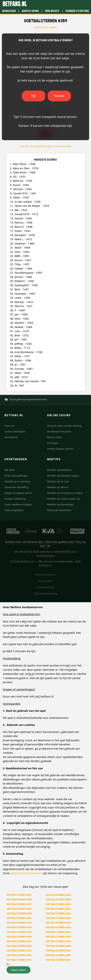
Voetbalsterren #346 (58, 927)
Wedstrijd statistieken (59, 510)
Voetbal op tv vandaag (17, 481)
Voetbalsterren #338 (58, 946)
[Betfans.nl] (15, 4)
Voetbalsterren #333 (19, 960)
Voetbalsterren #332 (58, 960)
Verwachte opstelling (16, 487)
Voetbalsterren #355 (19, 909)
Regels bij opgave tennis (18, 493)
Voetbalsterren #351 (19, 918)
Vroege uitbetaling (15, 499)
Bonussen (9, 11)
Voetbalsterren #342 (58, 937)
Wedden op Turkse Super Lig (63, 499)
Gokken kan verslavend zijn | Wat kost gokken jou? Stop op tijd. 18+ (45, 544)
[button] (18, 970)
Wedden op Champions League (65, 493)
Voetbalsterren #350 (58, 918)
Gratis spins (30, 11)
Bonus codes (54, 437)
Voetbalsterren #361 (19, 895)
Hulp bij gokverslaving (45, 594)
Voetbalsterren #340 (58, 941)
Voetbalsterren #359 (19, 900)
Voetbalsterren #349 (19, 923)
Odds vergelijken (14, 510)
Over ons (10, 426)
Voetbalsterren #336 (58, 951)
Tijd (33, 96)
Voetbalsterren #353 (19, 913)
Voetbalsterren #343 (19, 937)
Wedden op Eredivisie (59, 470)
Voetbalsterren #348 (58, 923)
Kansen (59, 96)
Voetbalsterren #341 (19, 941)
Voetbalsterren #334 (58, 955)
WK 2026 (9, 470)
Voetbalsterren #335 (19, 955)
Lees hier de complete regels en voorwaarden (45, 146)
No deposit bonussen (59, 431)
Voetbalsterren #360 (58, 895)
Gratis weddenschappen (18, 504)
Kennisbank (11, 437)
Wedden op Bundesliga (60, 504)
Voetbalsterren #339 (19, 946)
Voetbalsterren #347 (19, 927)
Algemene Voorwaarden (26, 873)
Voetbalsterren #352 (58, 913)
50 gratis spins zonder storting (64, 426)
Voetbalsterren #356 (58, 904)
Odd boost (52, 11)
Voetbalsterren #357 (19, 904)
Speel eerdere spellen (45, 27)
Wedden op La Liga (58, 481)
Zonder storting (77, 11)
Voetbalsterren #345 (19, 932)
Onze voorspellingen (16, 476)
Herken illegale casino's (60, 449)
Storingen (53, 443)
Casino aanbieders (15, 431)
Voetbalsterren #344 (58, 932)
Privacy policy (46, 581)
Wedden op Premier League (63, 476)
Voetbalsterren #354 (58, 909)
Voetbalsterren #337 (19, 951)
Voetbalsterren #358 (58, 900)
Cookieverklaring (45, 587)
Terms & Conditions (45, 575)
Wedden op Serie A (58, 487)
